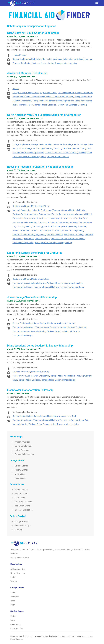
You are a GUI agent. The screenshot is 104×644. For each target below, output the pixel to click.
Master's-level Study (40, 206)
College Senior (69, 59)
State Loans (18, 498)
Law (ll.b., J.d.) (44, 218)
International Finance (22, 97)
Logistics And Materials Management (29, 157)
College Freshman (85, 59)
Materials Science (55, 235)
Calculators (16, 624)
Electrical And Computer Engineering (60, 226)
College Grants (19, 466)
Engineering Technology (32, 226)
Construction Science (47, 222)
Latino (13, 577)
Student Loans (19, 490)
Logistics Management (69, 148)
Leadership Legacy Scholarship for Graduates (35, 253)
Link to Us (19, 639)
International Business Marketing (72, 105)
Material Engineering (22, 210)
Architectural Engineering (73, 230)
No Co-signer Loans (21, 502)
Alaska (16, 89)
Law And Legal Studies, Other (74, 218)
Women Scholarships (22, 454)
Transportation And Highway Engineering (53, 243)
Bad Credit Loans (20, 506)
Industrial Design (43, 239)
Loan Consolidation (21, 510)
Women (14, 581)
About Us (55, 636)
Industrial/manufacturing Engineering (29, 235)
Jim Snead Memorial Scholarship (27, 73)
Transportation (78, 287)
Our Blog (16, 530)
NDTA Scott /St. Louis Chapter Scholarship (33, 33)
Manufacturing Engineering (25, 222)
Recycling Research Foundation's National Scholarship (40, 167)
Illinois (15, 55)
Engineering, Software (68, 222)
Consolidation (17, 628)
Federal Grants (19, 470)
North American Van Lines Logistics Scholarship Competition (44, 115)
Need (13, 601)
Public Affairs (54, 230)
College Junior (56, 59)
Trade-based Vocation (70, 331)
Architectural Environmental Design (42, 214)
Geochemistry (30, 218)
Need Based (18, 478)
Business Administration (43, 63)
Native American (20, 450)
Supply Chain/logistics (48, 148)
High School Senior (40, 59)
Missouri (23, 55)
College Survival (19, 522)
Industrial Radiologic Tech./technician (68, 239)
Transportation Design (63, 97)
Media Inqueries (78, 636)
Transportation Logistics (66, 63)
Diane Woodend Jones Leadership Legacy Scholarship (40, 346)
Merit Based (18, 474)
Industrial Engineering (42, 210)
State (13, 620)
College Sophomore (21, 59)
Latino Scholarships (21, 446)
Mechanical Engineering (23, 243)
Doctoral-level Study (21, 206)
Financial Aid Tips (20, 526)
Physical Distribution (22, 63)
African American (20, 442)
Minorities (15, 597)
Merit (13, 605)
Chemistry (56, 218)
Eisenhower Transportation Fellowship (30, 390)
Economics (29, 239)
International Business (42, 97)
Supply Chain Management (25, 148)
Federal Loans (19, 494)
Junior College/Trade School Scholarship (32, 297)
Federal (14, 593)
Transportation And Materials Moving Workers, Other (56, 101)
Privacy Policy (65, 636)
